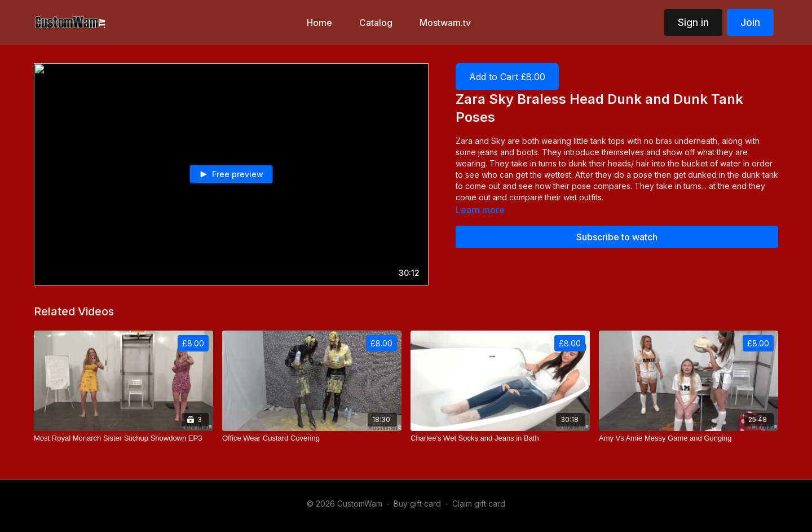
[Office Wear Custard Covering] (312, 438)
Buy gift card (417, 504)
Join (750, 22)
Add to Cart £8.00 (507, 77)
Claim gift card (479, 504)
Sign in (693, 22)
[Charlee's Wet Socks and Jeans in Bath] (500, 438)
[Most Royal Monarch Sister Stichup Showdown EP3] (123, 438)
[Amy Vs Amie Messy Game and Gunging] (689, 438)
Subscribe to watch (617, 237)
